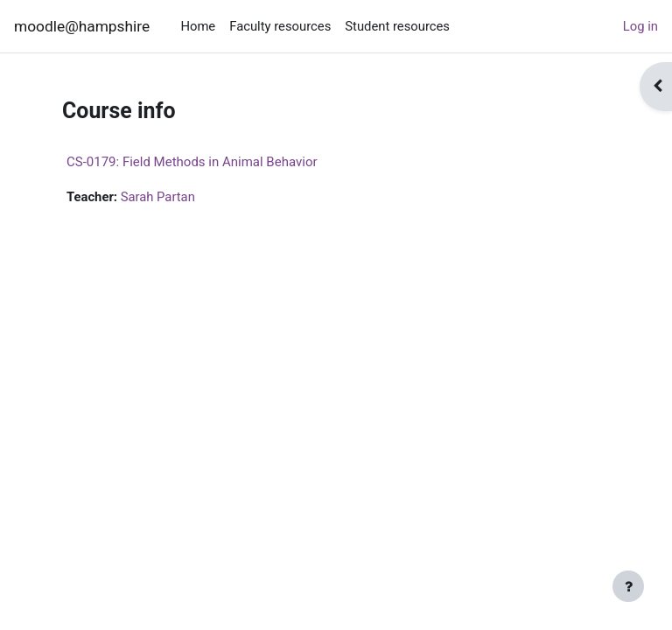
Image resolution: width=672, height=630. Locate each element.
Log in (640, 26)
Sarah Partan (158, 197)
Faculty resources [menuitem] (280, 26)
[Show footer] (628, 586)
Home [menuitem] (198, 26)
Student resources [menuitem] (397, 26)
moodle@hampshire (82, 26)
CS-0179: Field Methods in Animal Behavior (192, 162)
